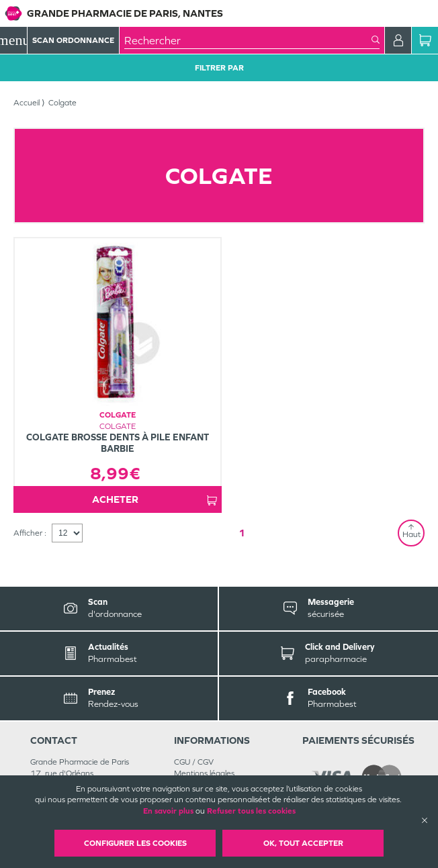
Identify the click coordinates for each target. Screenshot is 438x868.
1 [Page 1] (242, 533)
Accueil (27, 103)
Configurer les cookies (135, 843)
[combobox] (248, 40)
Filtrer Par (219, 68)
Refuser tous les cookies (251, 811)
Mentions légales (204, 773)
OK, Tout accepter (303, 843)
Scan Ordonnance (73, 40)
